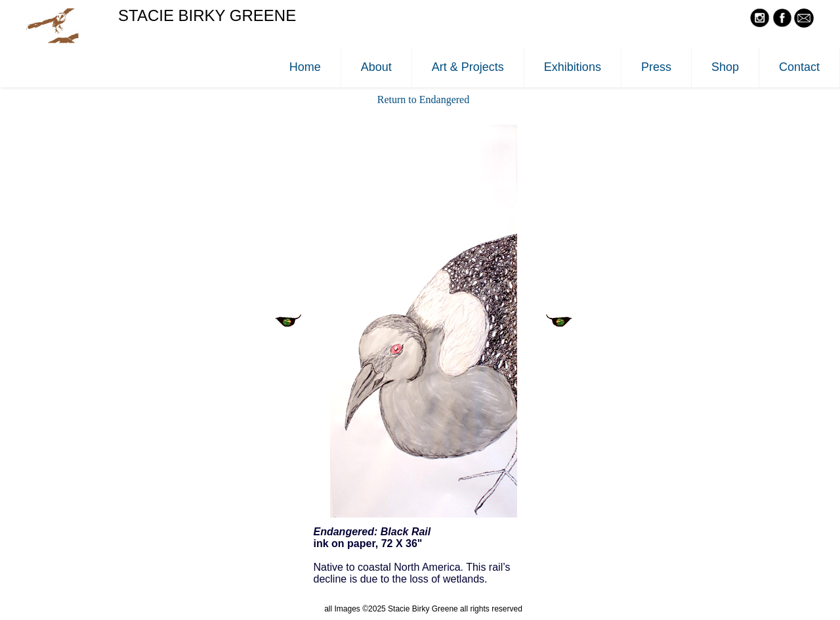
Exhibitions (573, 67)
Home (305, 67)
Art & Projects (468, 67)
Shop (725, 67)
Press (656, 67)
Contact (799, 67)
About (376, 67)
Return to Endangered (423, 100)
